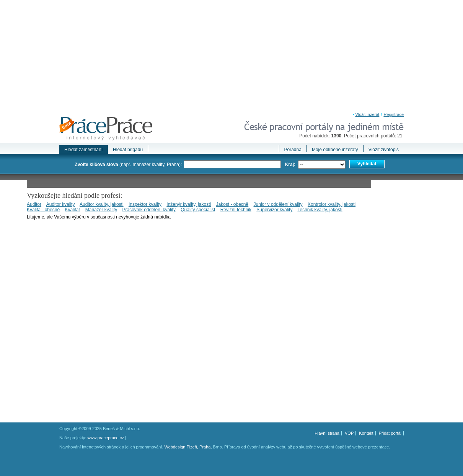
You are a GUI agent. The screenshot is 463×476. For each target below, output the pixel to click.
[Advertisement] (231, 57)
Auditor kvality (61, 204)
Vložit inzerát (367, 114)
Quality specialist (198, 210)
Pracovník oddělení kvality (149, 210)
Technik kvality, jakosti (320, 210)
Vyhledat (367, 164)
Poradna (293, 150)
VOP (349, 433)
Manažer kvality (101, 210)
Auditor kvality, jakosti (102, 204)
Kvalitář (72, 210)
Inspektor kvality (145, 204)
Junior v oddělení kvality (278, 204)
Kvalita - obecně (43, 210)
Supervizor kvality (274, 210)
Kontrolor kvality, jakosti (332, 204)
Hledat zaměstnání (83, 150)
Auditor (34, 204)
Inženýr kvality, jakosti (189, 204)
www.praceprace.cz (105, 438)
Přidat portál (390, 433)
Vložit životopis (384, 150)
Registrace (394, 114)
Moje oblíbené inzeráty (335, 150)
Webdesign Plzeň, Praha (188, 447)
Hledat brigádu (128, 150)
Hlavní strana (327, 433)
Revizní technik (236, 210)
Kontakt (366, 433)
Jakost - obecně (232, 204)
